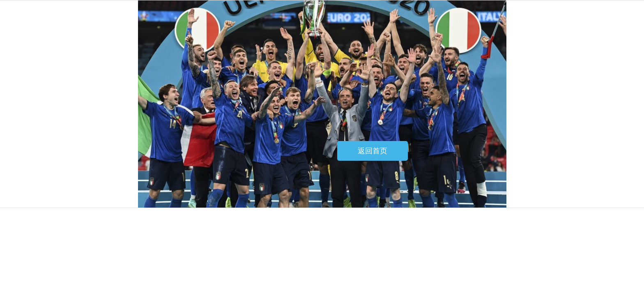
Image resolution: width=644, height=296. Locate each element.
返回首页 (373, 151)
